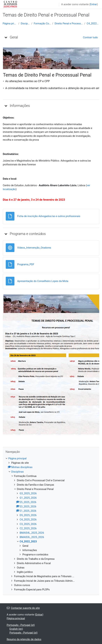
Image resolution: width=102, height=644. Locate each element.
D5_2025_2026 (28, 515)
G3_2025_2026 (28, 493)
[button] (6, 37)
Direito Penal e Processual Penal (69, 23)
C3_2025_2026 (28, 524)
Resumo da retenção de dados (24, 639)
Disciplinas (25, 23)
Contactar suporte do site (23, 608)
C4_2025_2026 (28, 520)
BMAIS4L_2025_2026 (32, 533)
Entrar (94, 4)
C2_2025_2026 (28, 528)
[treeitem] (51, 524)
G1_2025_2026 (28, 498)
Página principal (10, 23)
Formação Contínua (42, 23)
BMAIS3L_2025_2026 (32, 537)
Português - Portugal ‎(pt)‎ (21, 625)
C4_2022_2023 (93, 23)
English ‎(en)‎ (16, 629)
